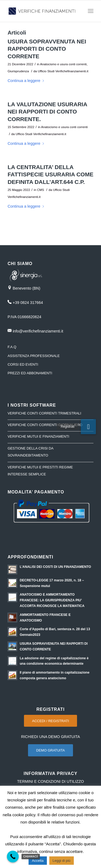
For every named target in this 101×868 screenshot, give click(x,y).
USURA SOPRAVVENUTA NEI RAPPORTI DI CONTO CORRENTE (47, 49)
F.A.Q (12, 347)
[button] (88, 427)
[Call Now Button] (13, 857)
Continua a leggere (27, 81)
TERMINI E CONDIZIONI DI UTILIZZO (51, 781)
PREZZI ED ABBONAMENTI (30, 373)
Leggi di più (62, 861)
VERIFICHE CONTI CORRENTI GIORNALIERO (45, 425)
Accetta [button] (38, 861)
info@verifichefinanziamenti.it (38, 331)
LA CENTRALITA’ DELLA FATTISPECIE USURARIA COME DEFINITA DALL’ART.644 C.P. (50, 174)
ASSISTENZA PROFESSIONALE (34, 356)
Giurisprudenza (18, 71)
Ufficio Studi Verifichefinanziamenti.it (63, 71)
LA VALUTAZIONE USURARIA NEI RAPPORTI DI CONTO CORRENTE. (47, 112)
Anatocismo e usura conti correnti (63, 64)
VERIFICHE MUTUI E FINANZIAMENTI (38, 436)
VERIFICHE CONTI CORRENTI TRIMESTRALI (44, 413)
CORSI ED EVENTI (23, 364)
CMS (41, 190)
